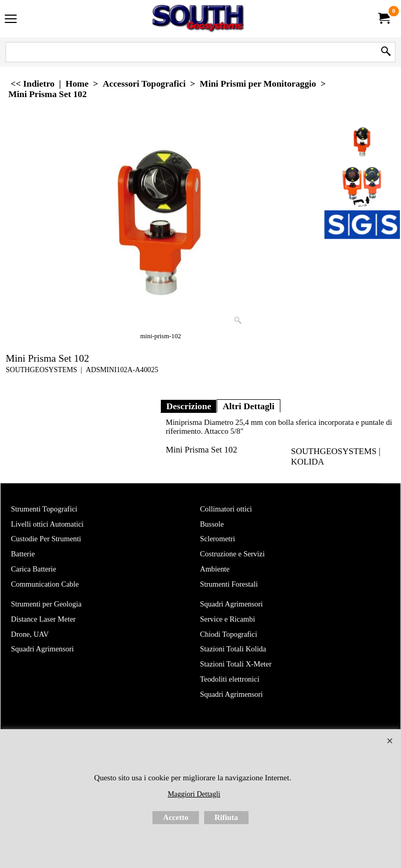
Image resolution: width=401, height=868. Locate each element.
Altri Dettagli (248, 406)
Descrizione (188, 406)
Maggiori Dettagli (194, 794)
